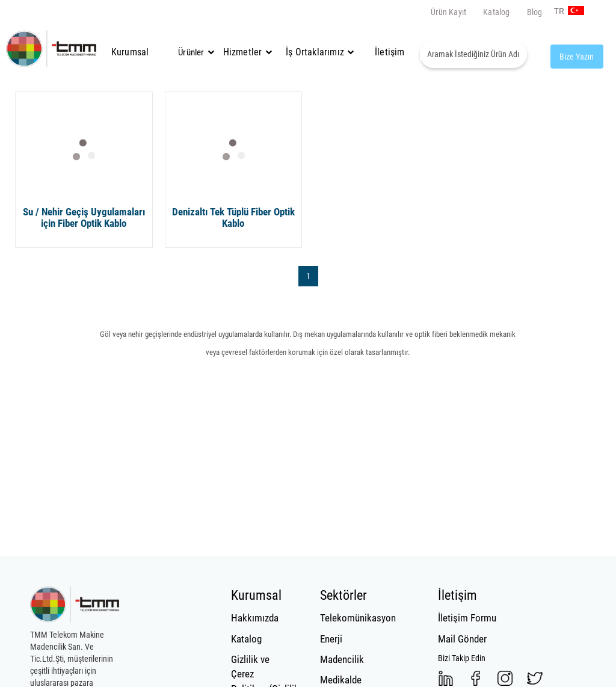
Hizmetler (246, 52)
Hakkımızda (254, 618)
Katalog (496, 12)
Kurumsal (130, 52)
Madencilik (342, 659)
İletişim (390, 52)
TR (556, 11)
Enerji (331, 639)
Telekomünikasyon (351, 618)
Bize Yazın (577, 57)
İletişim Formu (467, 618)
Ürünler (191, 52)
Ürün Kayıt (448, 12)
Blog (535, 12)
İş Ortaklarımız (315, 52)
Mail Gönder (462, 639)
